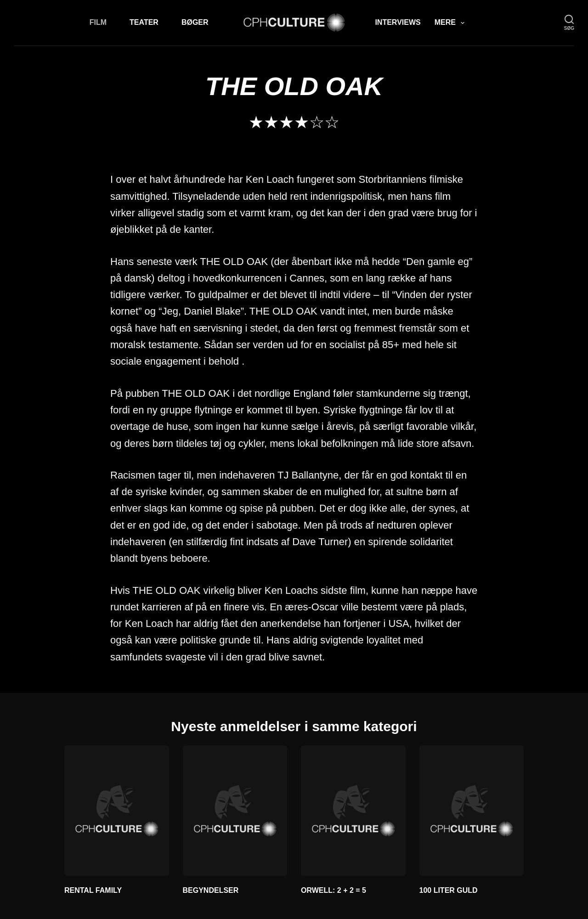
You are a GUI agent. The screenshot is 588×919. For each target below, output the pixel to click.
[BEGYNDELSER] (235, 811)
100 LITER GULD (449, 890)
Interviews (398, 22)
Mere (451, 23)
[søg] (569, 23)
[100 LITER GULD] (472, 811)
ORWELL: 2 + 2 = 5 (334, 890)
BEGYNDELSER (211, 890)
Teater (144, 22)
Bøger (195, 22)
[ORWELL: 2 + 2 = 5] (353, 811)
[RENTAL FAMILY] (117, 811)
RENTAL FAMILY (93, 890)
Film (98, 22)
